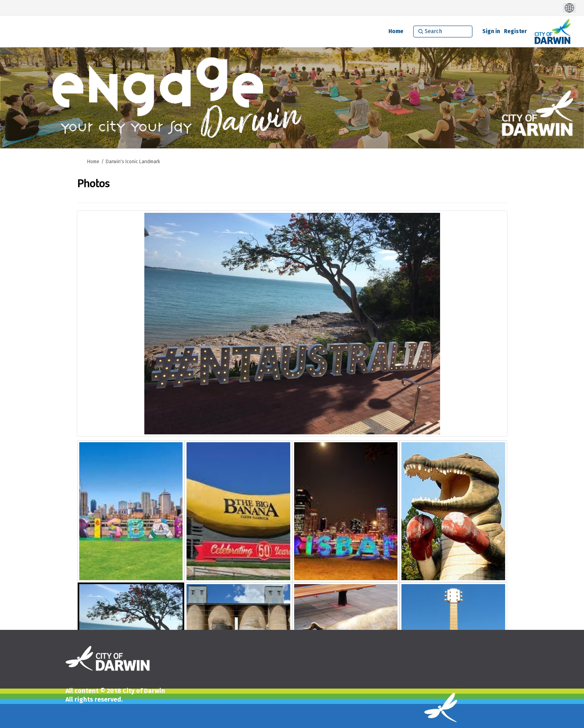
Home (93, 162)
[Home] (396, 32)
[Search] (443, 32)
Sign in (491, 31)
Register (515, 31)
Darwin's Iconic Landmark (133, 162)
